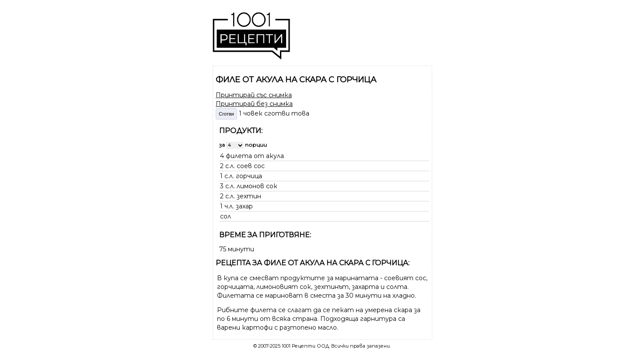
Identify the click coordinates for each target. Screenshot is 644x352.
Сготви (226, 114)
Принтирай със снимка (254, 95)
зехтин (249, 196)
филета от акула (255, 156)
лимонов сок (257, 186)
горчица (249, 176)
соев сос (251, 166)
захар (244, 206)
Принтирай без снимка (254, 104)
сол (226, 216)
